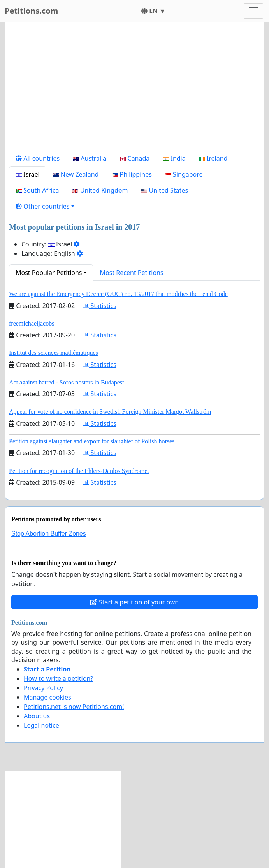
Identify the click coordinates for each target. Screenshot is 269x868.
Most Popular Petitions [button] (49, 273)
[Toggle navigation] (253, 11)
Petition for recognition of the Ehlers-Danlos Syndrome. (79, 471)
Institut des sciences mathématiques (54, 353)
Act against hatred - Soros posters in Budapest (67, 382)
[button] (45, 206)
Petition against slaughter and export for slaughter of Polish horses (92, 441)
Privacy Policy (43, 688)
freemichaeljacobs (32, 323)
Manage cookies (47, 697)
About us (37, 716)
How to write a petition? (58, 678)
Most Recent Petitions (132, 273)
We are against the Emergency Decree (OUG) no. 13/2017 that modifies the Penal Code (118, 294)
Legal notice (41, 725)
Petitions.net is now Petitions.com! (74, 707)
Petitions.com (31, 11)
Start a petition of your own (134, 602)
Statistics (99, 306)
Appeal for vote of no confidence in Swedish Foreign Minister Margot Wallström (110, 412)
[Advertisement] (134, 89)
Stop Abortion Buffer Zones (49, 534)
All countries (38, 158)
